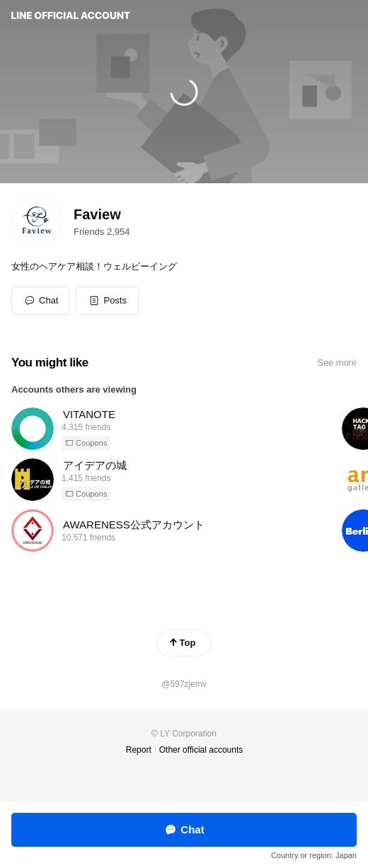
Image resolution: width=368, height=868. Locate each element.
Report (139, 750)
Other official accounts (201, 750)
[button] (107, 301)
